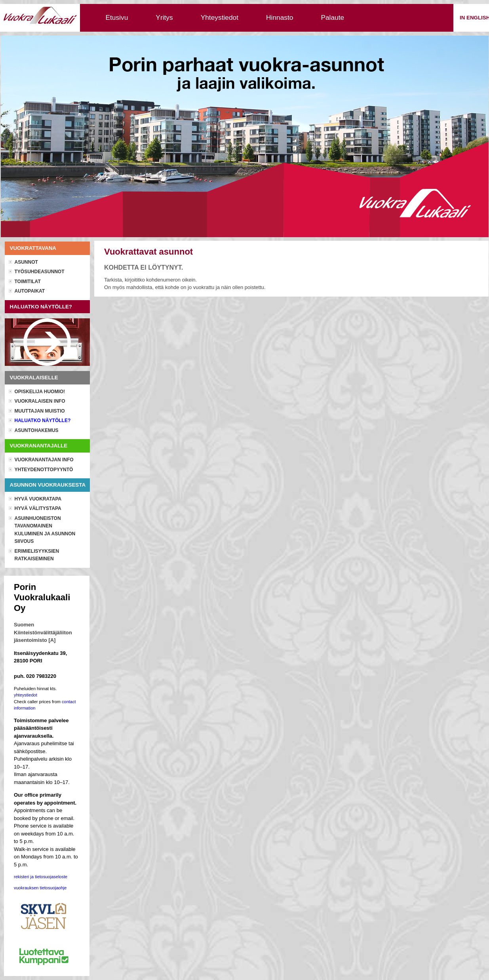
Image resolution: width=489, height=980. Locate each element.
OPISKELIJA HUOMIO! (40, 392)
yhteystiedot (26, 695)
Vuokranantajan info (44, 460)
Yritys (164, 17)
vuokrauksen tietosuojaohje (40, 888)
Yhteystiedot (220, 17)
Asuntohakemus (37, 430)
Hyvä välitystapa (38, 508)
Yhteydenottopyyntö (44, 470)
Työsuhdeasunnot (40, 272)
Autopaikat (30, 291)
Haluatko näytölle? (43, 421)
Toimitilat (28, 282)
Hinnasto (280, 17)
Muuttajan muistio (40, 411)
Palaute (332, 17)
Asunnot (26, 262)
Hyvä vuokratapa (38, 499)
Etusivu (117, 17)
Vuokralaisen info (40, 401)
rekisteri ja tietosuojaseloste (41, 877)
